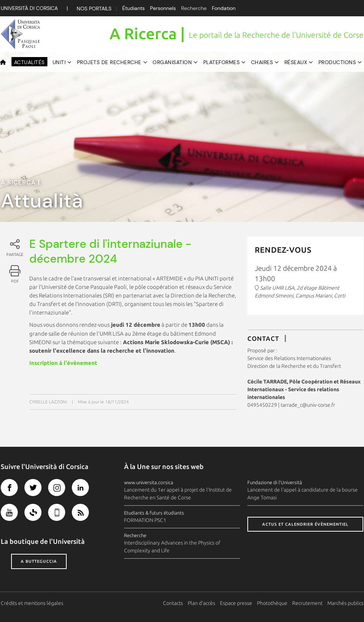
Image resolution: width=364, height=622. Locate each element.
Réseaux (296, 62)
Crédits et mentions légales (32, 603)
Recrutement (307, 603)
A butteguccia (39, 561)
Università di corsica (29, 8)
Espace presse (236, 603)
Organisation (172, 62)
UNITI (59, 62)
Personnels (163, 8)
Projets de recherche (109, 62)
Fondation (224, 8)
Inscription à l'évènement (63, 363)
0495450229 (262, 405)
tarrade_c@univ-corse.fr (308, 405)
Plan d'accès (201, 603)
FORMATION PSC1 (145, 520)
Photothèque (272, 603)
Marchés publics (345, 603)
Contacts (173, 603)
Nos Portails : (97, 9)
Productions (337, 62)
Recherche (194, 8)
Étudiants (133, 8)
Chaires (262, 62)
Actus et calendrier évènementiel (305, 524)
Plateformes (222, 62)
